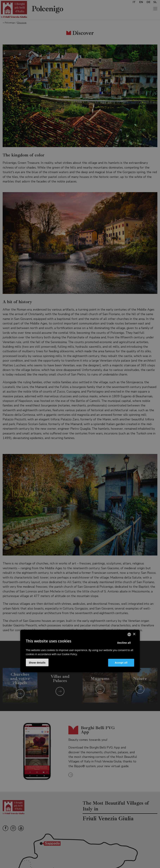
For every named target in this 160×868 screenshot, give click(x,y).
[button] (37, 662)
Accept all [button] (121, 663)
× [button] (134, 634)
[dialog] (80, 434)
